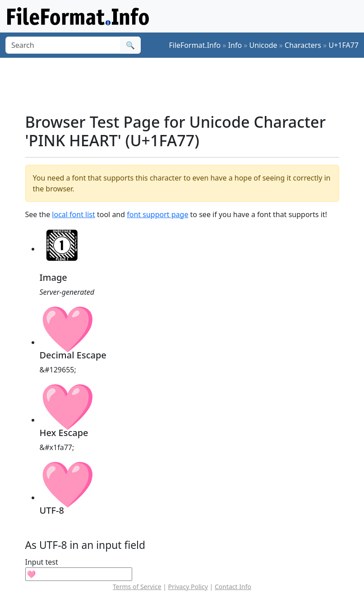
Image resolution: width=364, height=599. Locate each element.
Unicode (263, 45)
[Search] (63, 45)
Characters (303, 45)
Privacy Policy (188, 587)
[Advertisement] (189, 85)
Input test (42, 562)
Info (235, 45)
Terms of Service (137, 587)
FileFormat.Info (195, 45)
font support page (157, 214)
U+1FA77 (343, 45)
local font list (73, 214)
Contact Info (233, 587)
